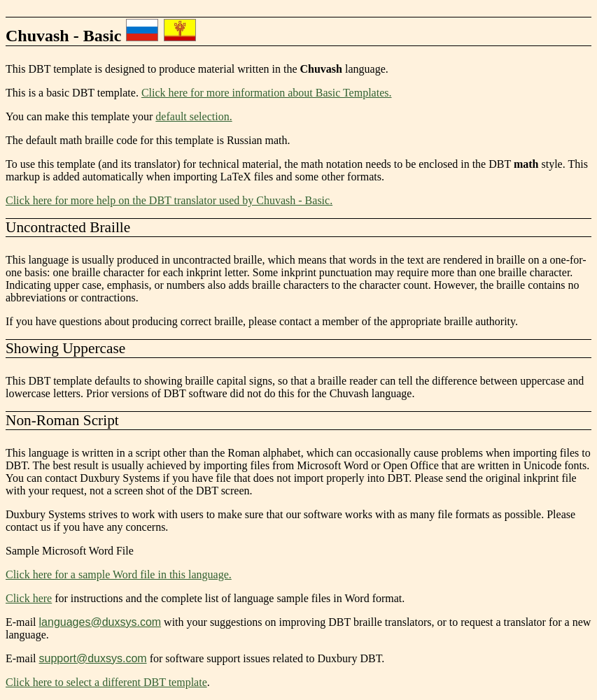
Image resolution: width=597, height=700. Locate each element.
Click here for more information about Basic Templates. (267, 93)
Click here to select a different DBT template (106, 682)
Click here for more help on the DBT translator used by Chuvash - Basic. (169, 200)
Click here (29, 598)
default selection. (194, 116)
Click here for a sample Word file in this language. (119, 574)
